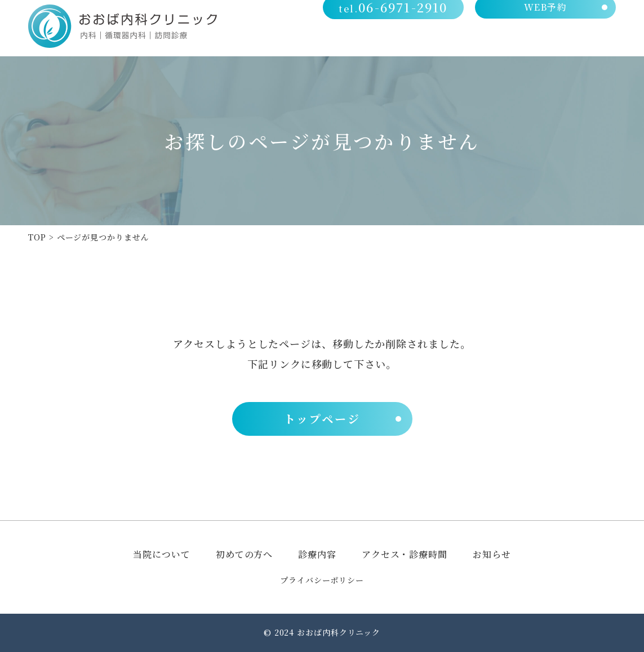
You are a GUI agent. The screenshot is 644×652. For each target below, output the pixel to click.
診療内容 (494, 40)
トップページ (322, 419)
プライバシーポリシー (322, 580)
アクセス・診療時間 (572, 40)
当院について (358, 40)
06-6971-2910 (396, 17)
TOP (37, 237)
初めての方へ (431, 40)
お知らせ (492, 554)
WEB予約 (546, 17)
